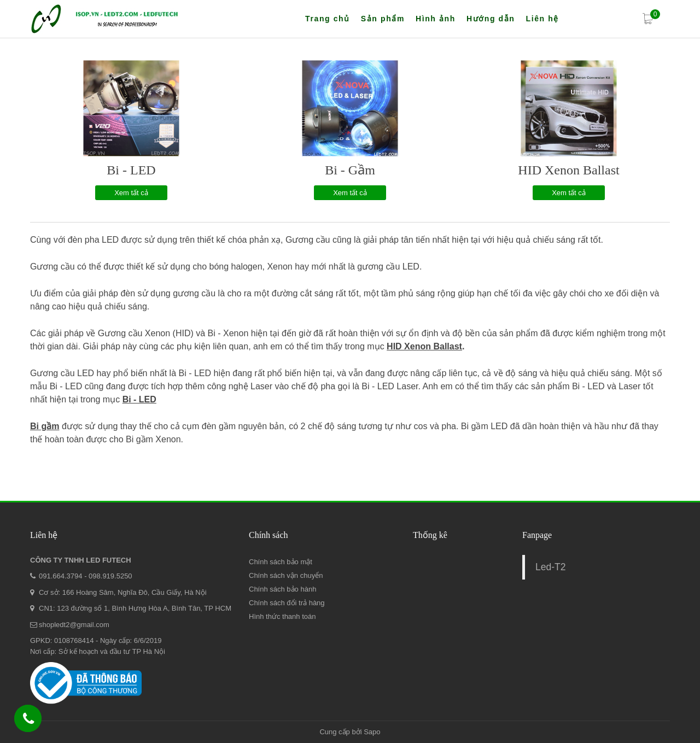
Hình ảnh (436, 19)
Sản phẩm (383, 19)
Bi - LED (131, 170)
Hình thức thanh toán (282, 616)
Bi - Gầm (350, 170)
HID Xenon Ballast (568, 170)
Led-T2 (550, 567)
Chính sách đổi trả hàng (287, 603)
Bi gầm (45, 426)
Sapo (372, 732)
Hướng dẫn (491, 19)
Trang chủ (328, 19)
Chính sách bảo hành (282, 589)
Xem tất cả (131, 193)
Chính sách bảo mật (281, 562)
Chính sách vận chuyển (286, 575)
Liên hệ (542, 19)
